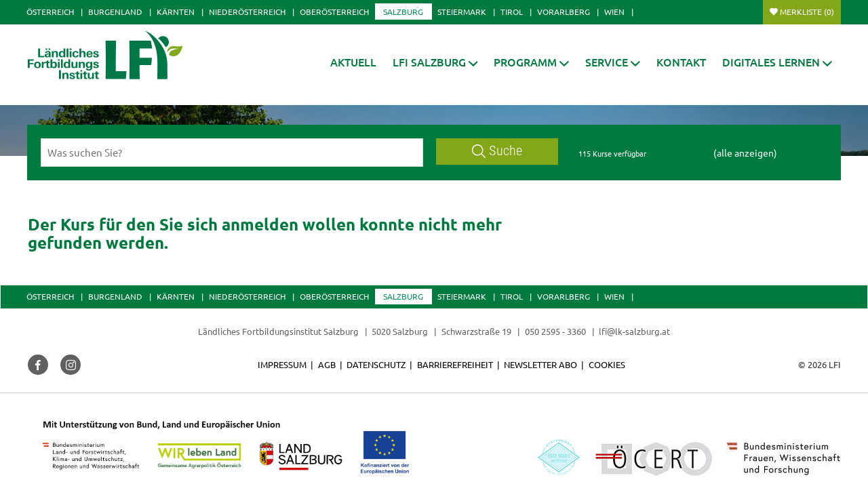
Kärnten (176, 12)
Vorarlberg (564, 12)
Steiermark (462, 12)
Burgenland (115, 12)
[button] (435, 62)
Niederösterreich (247, 12)
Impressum (282, 364)
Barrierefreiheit (455, 364)
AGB (327, 364)
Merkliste (807, 12)
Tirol (512, 12)
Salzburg (403, 12)
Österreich (50, 12)
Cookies (607, 364)
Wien (614, 12)
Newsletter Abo (540, 364)
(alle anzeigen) (745, 153)
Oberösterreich (334, 12)
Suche (497, 151)
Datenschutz (376, 364)
